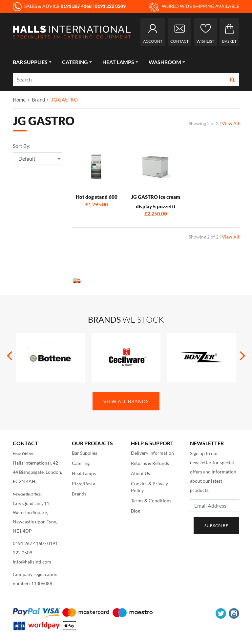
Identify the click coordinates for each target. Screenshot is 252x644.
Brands (79, 494)
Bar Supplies (30, 62)
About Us (140, 473)
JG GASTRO (64, 100)
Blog (136, 511)
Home (19, 100)
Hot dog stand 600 (97, 197)
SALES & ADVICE (53, 6)
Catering (75, 62)
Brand (38, 100)
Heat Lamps (118, 62)
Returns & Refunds (150, 463)
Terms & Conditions (151, 501)
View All (231, 123)
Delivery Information (152, 453)
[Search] (120, 80)
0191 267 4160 (28, 543)
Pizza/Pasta (84, 483)
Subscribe (216, 526)
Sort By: (22, 146)
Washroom (165, 62)
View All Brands (126, 401)
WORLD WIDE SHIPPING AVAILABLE (194, 7)
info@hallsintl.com (32, 562)
